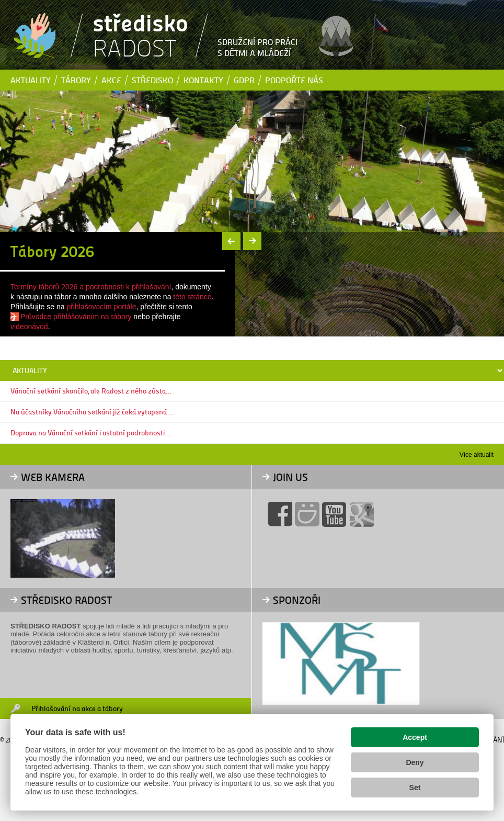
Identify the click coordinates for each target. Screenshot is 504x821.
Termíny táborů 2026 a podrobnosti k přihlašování (91, 287)
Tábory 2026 (52, 251)
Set (415, 788)
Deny (415, 762)
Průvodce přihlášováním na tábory (76, 317)
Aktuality (31, 80)
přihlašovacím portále (101, 307)
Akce (111, 80)
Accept (415, 737)
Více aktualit (477, 455)
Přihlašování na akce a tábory (77, 708)
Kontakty (203, 80)
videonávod (29, 327)
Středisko (152, 80)
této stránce (192, 297)
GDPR (244, 80)
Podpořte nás (294, 80)
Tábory (76, 80)
